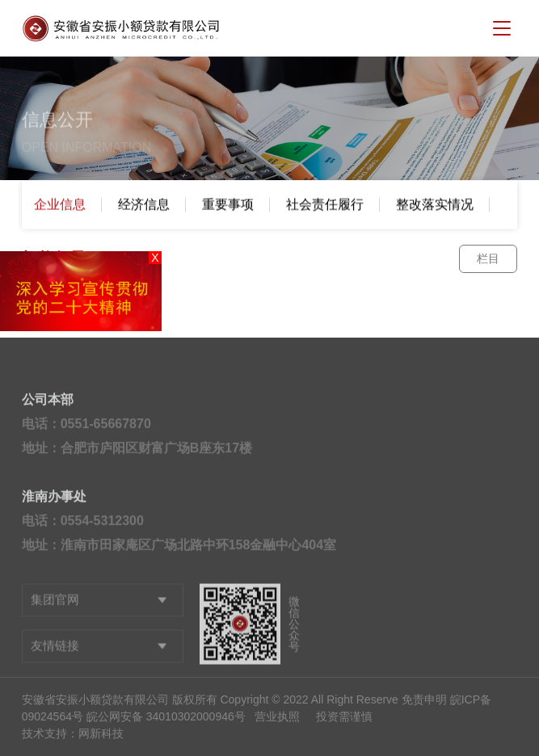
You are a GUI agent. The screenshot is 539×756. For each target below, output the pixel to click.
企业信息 (60, 206)
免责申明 (424, 699)
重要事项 (228, 206)
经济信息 (144, 206)
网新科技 (101, 733)
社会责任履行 (325, 206)
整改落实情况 (435, 206)
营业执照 (277, 716)
